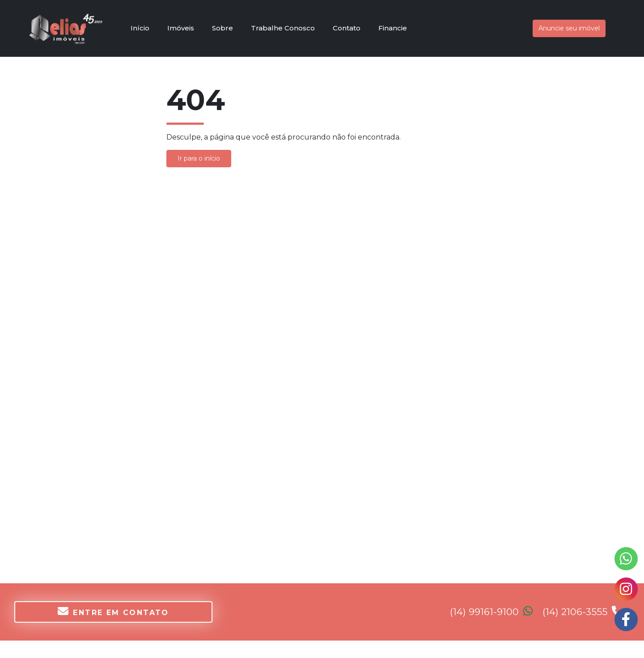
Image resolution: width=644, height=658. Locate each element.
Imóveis (181, 28)
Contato (347, 28)
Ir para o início (199, 158)
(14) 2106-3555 (583, 612)
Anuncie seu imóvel (569, 28)
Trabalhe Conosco (283, 28)
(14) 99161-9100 (496, 612)
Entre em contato (113, 611)
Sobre (222, 28)
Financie (393, 28)
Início (140, 28)
